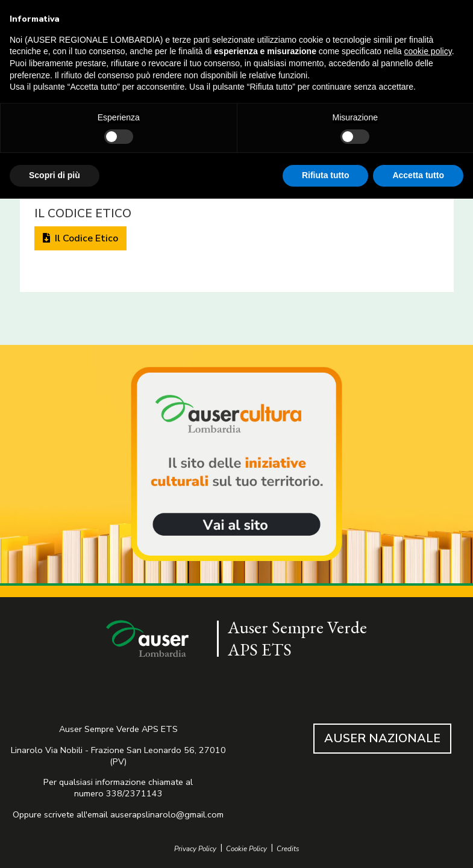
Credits (288, 849)
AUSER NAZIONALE (382, 738)
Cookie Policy (246, 849)
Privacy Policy (195, 849)
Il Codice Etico (80, 238)
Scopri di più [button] (55, 175)
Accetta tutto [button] (418, 175)
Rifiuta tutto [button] (326, 175)
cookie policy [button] (428, 51)
